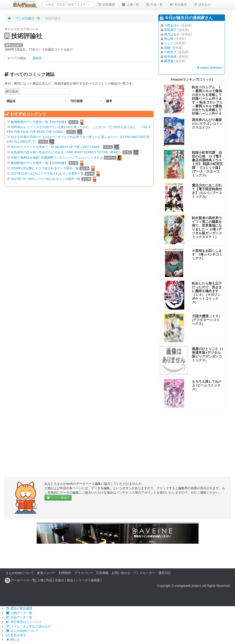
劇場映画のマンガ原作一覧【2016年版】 (39, 163)
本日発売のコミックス (24, 622)
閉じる (13, 640)
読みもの (202, 4)
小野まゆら (172, 25)
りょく (169, 43)
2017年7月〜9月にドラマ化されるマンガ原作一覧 (46, 179)
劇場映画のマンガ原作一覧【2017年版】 (39, 122)
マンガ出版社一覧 (28, 18)
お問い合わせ (121, 573)
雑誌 (70, 580)
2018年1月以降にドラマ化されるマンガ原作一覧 (45, 168)
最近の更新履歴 (19, 608)
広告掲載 (102, 573)
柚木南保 (170, 57)
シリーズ (82, 580)
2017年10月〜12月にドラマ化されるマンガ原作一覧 (47, 174)
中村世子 (170, 52)
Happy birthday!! (210, 68)
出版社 (60, 580)
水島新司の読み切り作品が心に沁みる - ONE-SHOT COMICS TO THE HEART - (66, 152)
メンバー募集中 (58, 498)
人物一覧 (130, 4)
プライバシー (84, 573)
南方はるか (172, 34)
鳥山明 (169, 39)
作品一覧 (154, 4)
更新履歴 (106, 4)
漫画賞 (37, 58)
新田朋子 (170, 30)
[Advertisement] (79, 232)
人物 (40, 580)
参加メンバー (46, 573)
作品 (49, 580)
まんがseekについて (20, 573)
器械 (167, 48)
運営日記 (165, 573)
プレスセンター (144, 573)
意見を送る (16, 635)
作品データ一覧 (19, 617)
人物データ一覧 (19, 613)
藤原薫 (169, 61)
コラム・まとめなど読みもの (28, 626)
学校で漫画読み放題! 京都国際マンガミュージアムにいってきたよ (57, 157)
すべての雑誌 (17, 58)
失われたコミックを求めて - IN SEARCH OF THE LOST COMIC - (57, 147)
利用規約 (65, 573)
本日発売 (178, 4)
